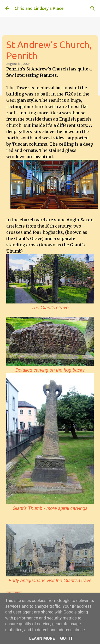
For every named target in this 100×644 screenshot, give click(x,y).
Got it (66, 638)
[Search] (93, 8)
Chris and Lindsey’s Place (39, 8)
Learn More (42, 638)
